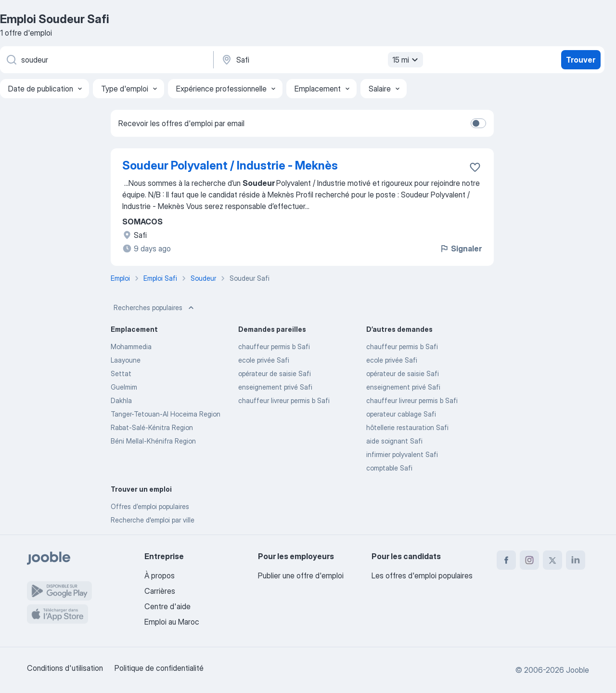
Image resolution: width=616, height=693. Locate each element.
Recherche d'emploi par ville (153, 520)
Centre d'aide (167, 606)
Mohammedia (131, 346)
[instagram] (529, 560)
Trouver (581, 60)
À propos (160, 575)
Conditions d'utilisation (65, 668)
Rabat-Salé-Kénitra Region (152, 427)
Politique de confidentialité (159, 668)
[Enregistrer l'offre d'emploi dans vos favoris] (475, 167)
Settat (121, 373)
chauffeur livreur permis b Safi (284, 400)
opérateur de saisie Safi (275, 373)
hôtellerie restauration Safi (407, 427)
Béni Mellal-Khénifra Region (153, 441)
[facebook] (506, 560)
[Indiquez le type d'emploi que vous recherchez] (106, 60)
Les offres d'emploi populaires (422, 575)
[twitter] (552, 560)
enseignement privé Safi (275, 387)
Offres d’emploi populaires (150, 506)
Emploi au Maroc (172, 622)
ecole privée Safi (264, 360)
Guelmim (124, 387)
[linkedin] (576, 560)
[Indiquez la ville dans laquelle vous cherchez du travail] (321, 60)
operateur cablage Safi (401, 414)
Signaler (461, 248)
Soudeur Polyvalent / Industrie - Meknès (230, 165)
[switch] (478, 123)
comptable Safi (389, 468)
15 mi (406, 60)
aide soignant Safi (394, 441)
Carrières (160, 591)
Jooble (577, 670)
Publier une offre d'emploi (301, 575)
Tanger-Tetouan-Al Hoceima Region (166, 414)
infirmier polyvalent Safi (402, 454)
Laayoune (126, 360)
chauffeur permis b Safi (274, 346)
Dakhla (121, 400)
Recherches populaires (155, 308)
